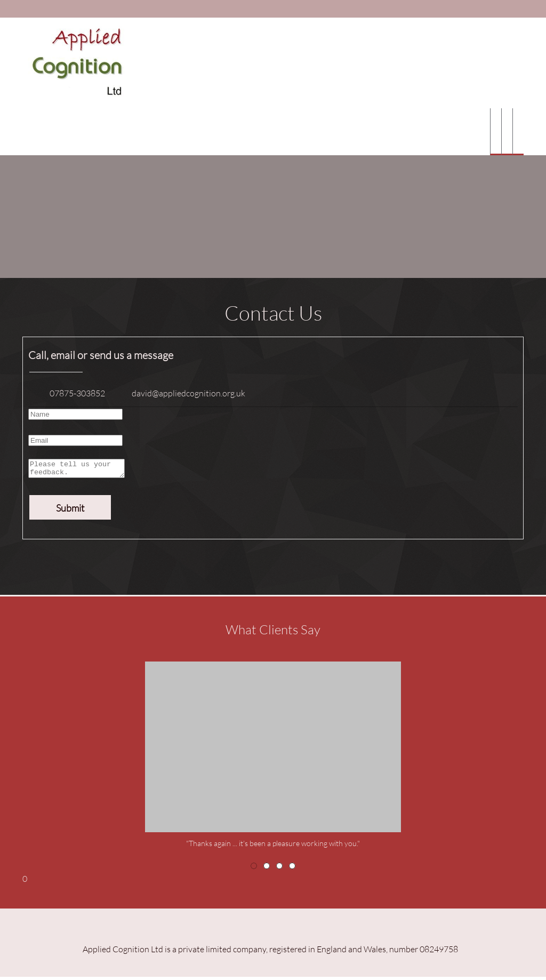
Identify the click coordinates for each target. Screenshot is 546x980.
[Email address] (180, 393)
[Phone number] (69, 393)
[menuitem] (496, 132)
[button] (273, 758)
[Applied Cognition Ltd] (75, 63)
